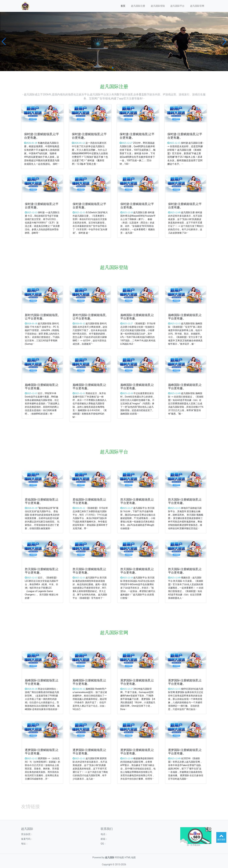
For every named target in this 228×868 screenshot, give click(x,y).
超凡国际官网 (197, 6)
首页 (123, 6)
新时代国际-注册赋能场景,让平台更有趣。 (42, 317)
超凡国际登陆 (158, 6)
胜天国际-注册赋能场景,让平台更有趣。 (138, 502)
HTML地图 (130, 857)
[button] (4, 41)
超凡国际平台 (177, 6)
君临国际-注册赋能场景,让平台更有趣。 (42, 502)
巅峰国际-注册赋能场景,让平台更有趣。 (138, 317)
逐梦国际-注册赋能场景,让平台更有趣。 (138, 682)
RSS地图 (120, 857)
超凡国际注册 (138, 6)
